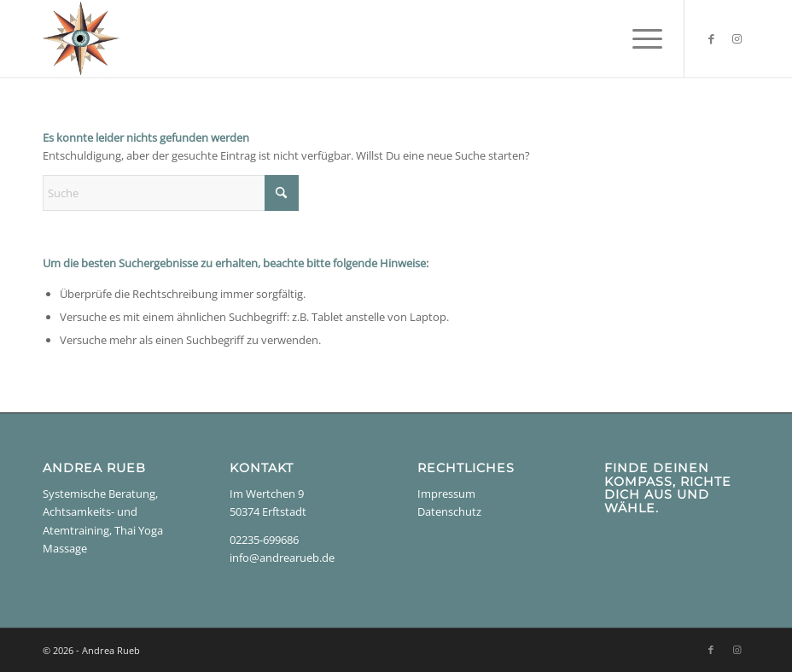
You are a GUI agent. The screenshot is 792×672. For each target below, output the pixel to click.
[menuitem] (639, 38)
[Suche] (171, 193)
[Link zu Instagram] (737, 38)
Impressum (446, 494)
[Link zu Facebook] (711, 38)
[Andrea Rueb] (81, 38)
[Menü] (639, 38)
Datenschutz (449, 511)
